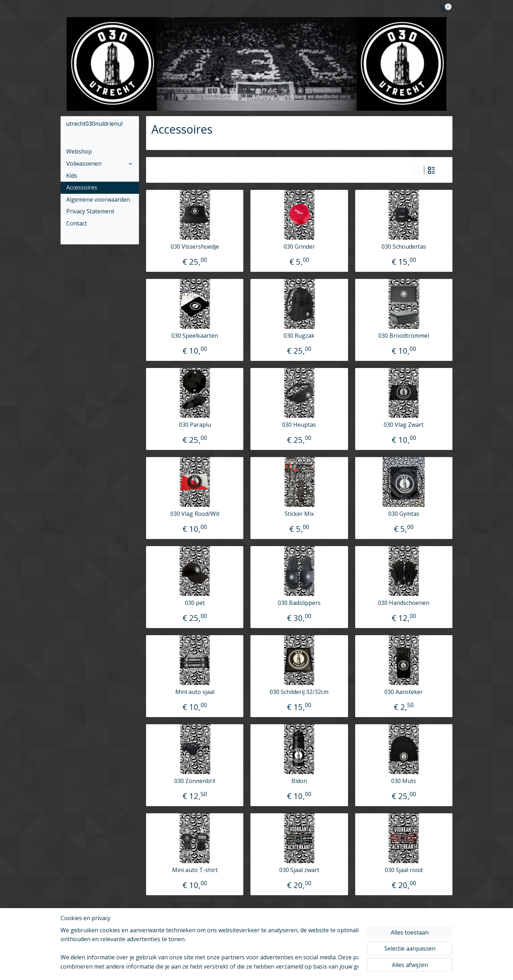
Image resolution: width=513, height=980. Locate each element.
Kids (72, 176)
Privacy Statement (90, 211)
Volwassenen (100, 164)
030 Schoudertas (404, 247)
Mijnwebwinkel (364, 967)
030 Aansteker (404, 692)
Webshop (79, 151)
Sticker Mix (299, 514)
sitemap (214, 967)
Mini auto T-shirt (195, 870)
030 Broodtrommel (404, 336)
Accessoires (82, 187)
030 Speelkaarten (195, 336)
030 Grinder (299, 247)
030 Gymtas (404, 514)
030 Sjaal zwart (299, 870)
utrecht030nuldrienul (92, 926)
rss (229, 967)
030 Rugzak (299, 336)
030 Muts (404, 781)
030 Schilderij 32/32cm (299, 692)
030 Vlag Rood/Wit (195, 514)
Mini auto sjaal (195, 692)
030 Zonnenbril (195, 781)
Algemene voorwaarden (98, 199)
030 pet (195, 603)
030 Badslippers (299, 603)
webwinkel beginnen (301, 967)
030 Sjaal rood (404, 870)
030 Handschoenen (404, 603)
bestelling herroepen (256, 967)
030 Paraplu (195, 425)
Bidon (299, 781)
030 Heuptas (299, 425)
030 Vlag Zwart (404, 425)
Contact (77, 223)
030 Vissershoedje (195, 247)
